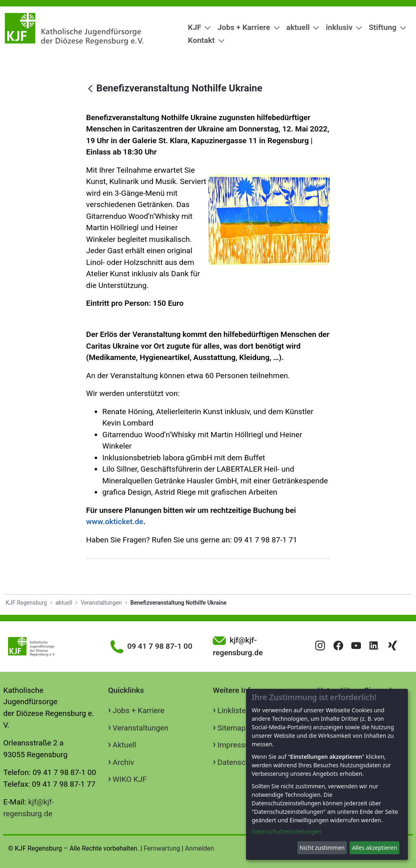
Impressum (237, 745)
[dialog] (327, 774)
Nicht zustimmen (322, 848)
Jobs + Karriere (138, 710)
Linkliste (231, 710)
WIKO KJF (129, 779)
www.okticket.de (115, 522)
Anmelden (200, 848)
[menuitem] (196, 28)
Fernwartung (162, 848)
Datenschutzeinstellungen (287, 831)
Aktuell (124, 745)
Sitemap (231, 728)
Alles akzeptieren (375, 848)
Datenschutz (239, 762)
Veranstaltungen (140, 728)
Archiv (123, 762)
